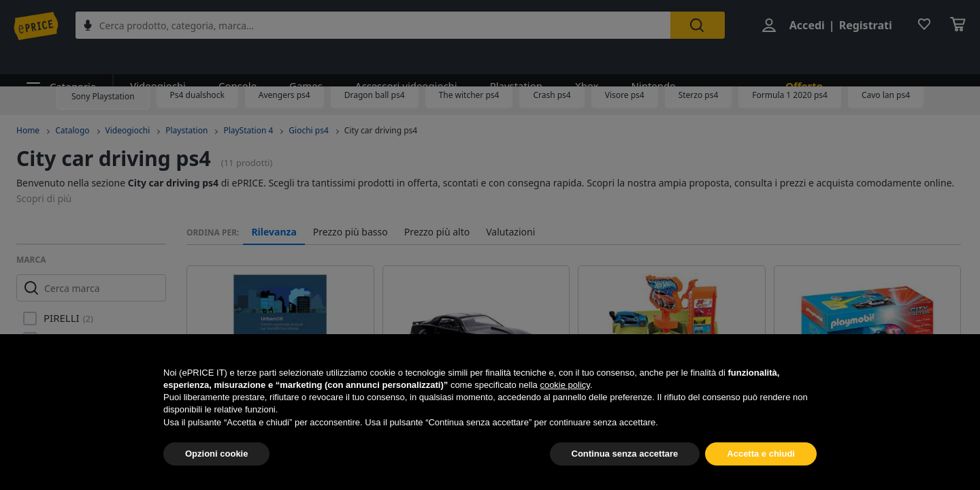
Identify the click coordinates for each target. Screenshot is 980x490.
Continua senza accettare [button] (625, 454)
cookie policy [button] (565, 385)
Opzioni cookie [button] (216, 454)
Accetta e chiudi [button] (761, 454)
